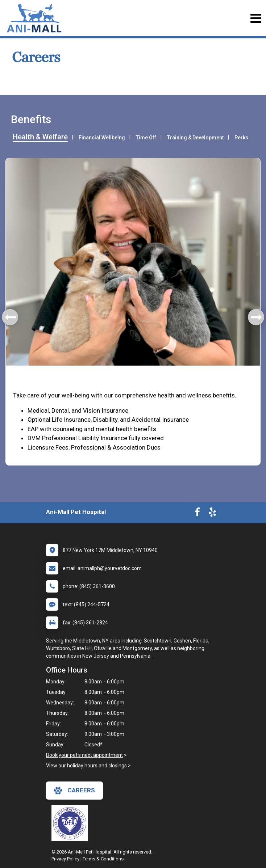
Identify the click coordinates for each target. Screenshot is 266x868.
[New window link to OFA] (71, 823)
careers (74, 791)
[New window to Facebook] (197, 514)
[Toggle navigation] (256, 18)
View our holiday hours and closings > (88, 766)
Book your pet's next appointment (84, 755)
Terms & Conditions (103, 859)
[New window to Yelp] (212, 514)
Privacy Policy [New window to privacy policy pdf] (65, 859)
